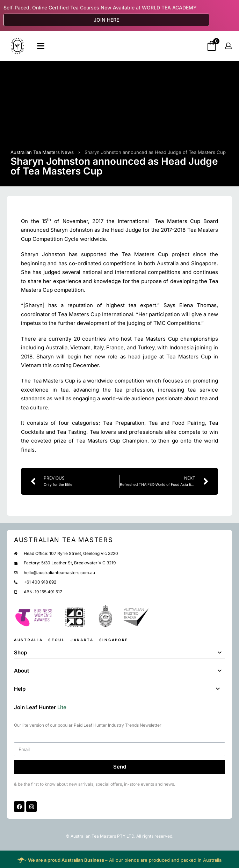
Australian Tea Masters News (42, 152)
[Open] (41, 46)
